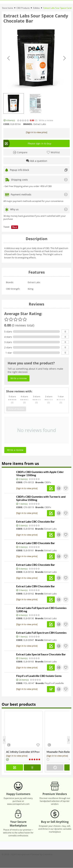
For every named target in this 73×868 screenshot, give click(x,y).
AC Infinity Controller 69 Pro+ (23, 752)
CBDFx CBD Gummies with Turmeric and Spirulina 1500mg (41, 498)
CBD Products (23, 8)
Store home (8, 8)
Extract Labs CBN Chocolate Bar (36, 586)
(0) (36, 120)
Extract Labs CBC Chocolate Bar (35, 521)
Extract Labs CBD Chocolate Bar (36, 543)
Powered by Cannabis (41, 854)
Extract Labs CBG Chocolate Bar (36, 565)
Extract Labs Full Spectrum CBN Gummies (41, 633)
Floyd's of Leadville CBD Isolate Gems (39, 676)
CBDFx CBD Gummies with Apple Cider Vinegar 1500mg (40, 473)
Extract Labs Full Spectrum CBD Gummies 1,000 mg (41, 609)
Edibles (36, 8)
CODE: (7, 124)
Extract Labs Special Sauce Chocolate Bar (41, 654)
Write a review (46, 120)
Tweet (6, 227)
